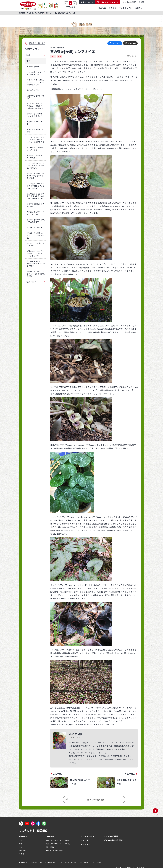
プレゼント (85, 844)
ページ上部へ (155, 815)
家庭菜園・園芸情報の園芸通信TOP (32, 13)
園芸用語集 (50, 847)
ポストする (132, 43)
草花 (53, 56)
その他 (22, 854)
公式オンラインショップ (109, 2)
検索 (142, 2)
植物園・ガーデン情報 (54, 851)
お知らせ (84, 840)
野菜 (21, 844)
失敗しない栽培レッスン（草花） (59, 844)
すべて (22, 840)
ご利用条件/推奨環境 (113, 840)
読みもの (49, 13)
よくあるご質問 (130, 2)
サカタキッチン (87, 836)
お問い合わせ (88, 2)
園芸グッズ (23, 851)
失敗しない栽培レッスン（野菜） (59, 840)
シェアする (116, 43)
